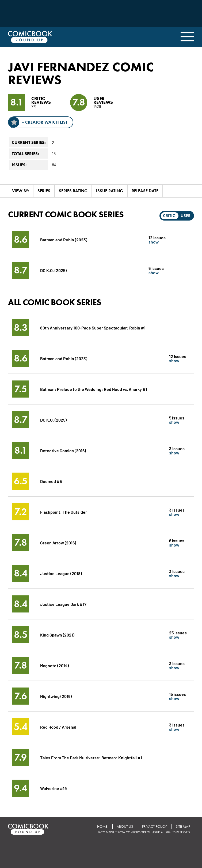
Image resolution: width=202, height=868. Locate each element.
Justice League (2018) (61, 573)
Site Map (183, 826)
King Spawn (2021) (57, 635)
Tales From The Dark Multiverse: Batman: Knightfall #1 (91, 757)
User (186, 216)
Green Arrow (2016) (58, 542)
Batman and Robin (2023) (64, 239)
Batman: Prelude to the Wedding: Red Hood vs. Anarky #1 (94, 389)
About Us (125, 826)
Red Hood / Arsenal (58, 727)
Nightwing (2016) (56, 696)
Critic (169, 216)
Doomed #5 (51, 481)
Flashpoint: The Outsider (64, 512)
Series (44, 191)
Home (102, 826)
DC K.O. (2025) (53, 270)
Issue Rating (110, 191)
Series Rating (73, 191)
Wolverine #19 (53, 788)
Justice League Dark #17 (63, 604)
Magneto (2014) (54, 665)
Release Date (145, 191)
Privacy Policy (154, 826)
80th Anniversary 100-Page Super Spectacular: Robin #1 (93, 327)
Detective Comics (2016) (63, 450)
